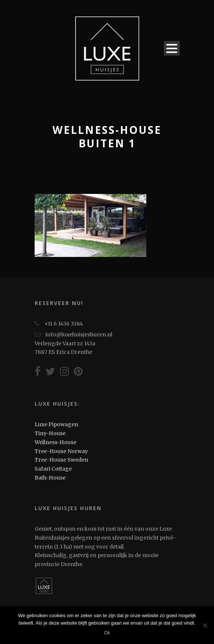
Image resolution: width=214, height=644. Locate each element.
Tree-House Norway (61, 451)
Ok (107, 633)
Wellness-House (55, 442)
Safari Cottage (53, 469)
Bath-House (50, 478)
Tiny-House (50, 433)
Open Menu (172, 48)
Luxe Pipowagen (56, 424)
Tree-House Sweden (61, 460)
